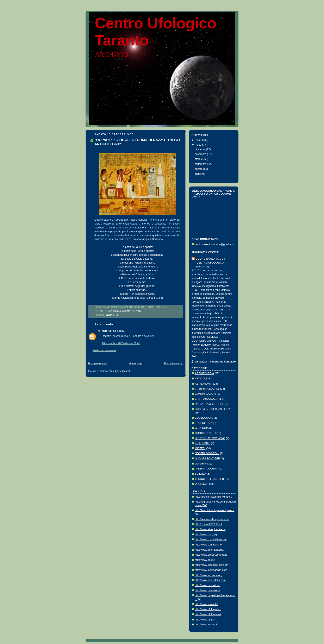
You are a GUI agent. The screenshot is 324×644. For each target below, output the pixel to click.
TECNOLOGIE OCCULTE (210, 479)
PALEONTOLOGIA (206, 469)
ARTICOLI (201, 379)
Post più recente (98, 364)
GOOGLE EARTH (205, 433)
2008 (199, 140)
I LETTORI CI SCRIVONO (210, 438)
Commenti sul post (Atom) (115, 371)
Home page (136, 364)
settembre (201, 164)
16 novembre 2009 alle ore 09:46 (121, 343)
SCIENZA (201, 474)
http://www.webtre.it (206, 625)
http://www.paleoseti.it (207, 591)
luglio (198, 174)
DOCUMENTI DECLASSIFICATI (214, 409)
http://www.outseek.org (208, 585)
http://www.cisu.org (206, 535)
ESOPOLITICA (204, 423)
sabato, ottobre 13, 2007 (127, 311)
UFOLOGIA (202, 484)
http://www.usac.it (205, 620)
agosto (199, 169)
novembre (201, 154)
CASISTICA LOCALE (207, 389)
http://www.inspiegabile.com (211, 570)
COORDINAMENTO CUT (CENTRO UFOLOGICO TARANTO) (210, 263)
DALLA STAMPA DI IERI (209, 404)
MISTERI (200, 448)
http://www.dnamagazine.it (210, 550)
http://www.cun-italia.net (209, 545)
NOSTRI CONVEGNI (207, 453)
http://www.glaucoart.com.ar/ (211, 565)
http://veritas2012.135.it (208, 524)
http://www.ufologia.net (208, 614)
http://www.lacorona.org (208, 575)
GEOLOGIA (202, 428)
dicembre (200, 149)
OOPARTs (112, 315)
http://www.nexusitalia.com (210, 580)
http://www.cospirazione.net (211, 539)
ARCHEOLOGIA (204, 373)
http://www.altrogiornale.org (211, 529)
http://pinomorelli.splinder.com (212, 519)
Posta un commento (104, 350)
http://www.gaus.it (205, 560)
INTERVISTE (202, 443)
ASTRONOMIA (204, 384)
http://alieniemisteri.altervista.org (214, 497)
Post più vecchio (174, 364)
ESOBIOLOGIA (204, 418)
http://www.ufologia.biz (208, 609)
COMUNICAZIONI (205, 394)
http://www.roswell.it (206, 604)
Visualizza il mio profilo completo (215, 362)
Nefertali (107, 331)
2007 (199, 145)
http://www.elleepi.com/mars (211, 555)
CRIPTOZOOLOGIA (207, 399)
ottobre (199, 159)
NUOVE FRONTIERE (207, 459)
